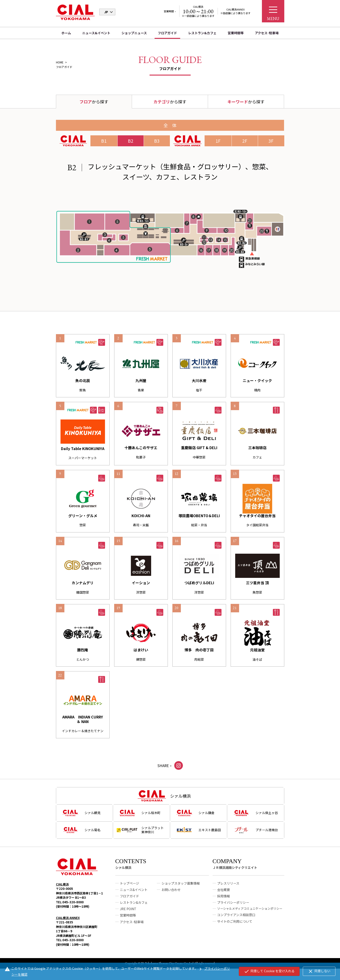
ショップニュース (134, 33)
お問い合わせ (171, 895)
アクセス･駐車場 (267, 33)
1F (218, 141)
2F (245, 141)
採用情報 (224, 901)
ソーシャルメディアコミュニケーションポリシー (250, 914)
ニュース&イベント (96, 33)
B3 (157, 141)
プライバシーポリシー (233, 908)
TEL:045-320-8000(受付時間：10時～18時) (73, 910)
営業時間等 (236, 33)
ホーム (66, 33)
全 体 (170, 125)
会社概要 (224, 895)
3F (271, 141)
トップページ (129, 889)
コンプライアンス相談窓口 (236, 920)
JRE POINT (128, 914)
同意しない (319, 971)
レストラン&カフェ (202, 33)
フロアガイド (167, 33)
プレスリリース (228, 889)
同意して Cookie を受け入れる (269, 971)
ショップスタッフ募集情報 (181, 889)
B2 (131, 141)
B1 (104, 141)
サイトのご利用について (235, 927)
